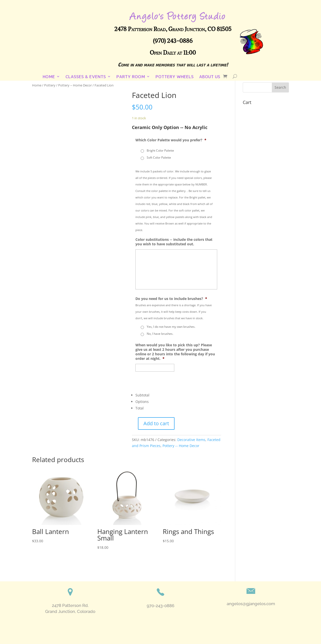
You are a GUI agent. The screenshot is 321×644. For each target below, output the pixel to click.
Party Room (131, 77)
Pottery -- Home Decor (75, 85)
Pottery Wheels (175, 77)
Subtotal (142, 395)
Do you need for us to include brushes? (171, 299)
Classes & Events (86, 77)
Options (142, 402)
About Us (210, 77)
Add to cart (156, 423)
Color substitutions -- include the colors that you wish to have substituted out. (174, 242)
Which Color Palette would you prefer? (171, 140)
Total (140, 408)
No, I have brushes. (160, 334)
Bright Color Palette (160, 150)
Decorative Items (191, 440)
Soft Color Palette (159, 157)
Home (49, 77)
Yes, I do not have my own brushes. (171, 327)
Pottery (50, 85)
